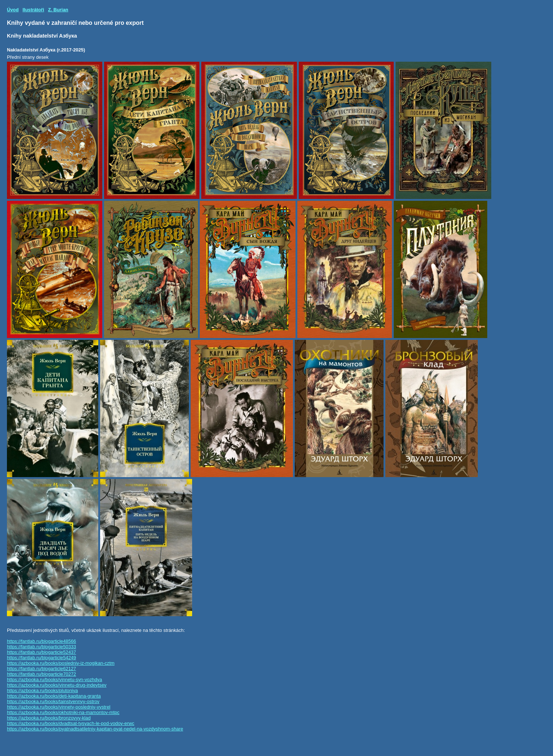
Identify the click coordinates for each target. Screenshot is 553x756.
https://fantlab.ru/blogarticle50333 (41, 647)
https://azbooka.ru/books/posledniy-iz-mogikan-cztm (61, 663)
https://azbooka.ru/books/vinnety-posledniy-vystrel (59, 707)
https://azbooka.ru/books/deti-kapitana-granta (54, 696)
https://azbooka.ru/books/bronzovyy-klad (49, 718)
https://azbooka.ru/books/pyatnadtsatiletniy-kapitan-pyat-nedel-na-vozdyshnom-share (95, 729)
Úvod (13, 10)
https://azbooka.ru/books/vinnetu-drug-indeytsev (57, 685)
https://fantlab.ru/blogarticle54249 (41, 658)
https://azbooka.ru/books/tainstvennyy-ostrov (53, 701)
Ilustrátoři (33, 10)
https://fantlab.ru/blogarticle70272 (41, 674)
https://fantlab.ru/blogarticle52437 (41, 652)
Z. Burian (58, 10)
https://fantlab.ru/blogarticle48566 (41, 641)
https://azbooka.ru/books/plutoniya (42, 690)
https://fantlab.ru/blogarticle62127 (41, 669)
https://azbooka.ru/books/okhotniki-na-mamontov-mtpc (63, 712)
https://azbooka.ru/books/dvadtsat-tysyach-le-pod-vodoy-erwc (71, 723)
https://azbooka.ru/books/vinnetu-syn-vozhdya (54, 680)
